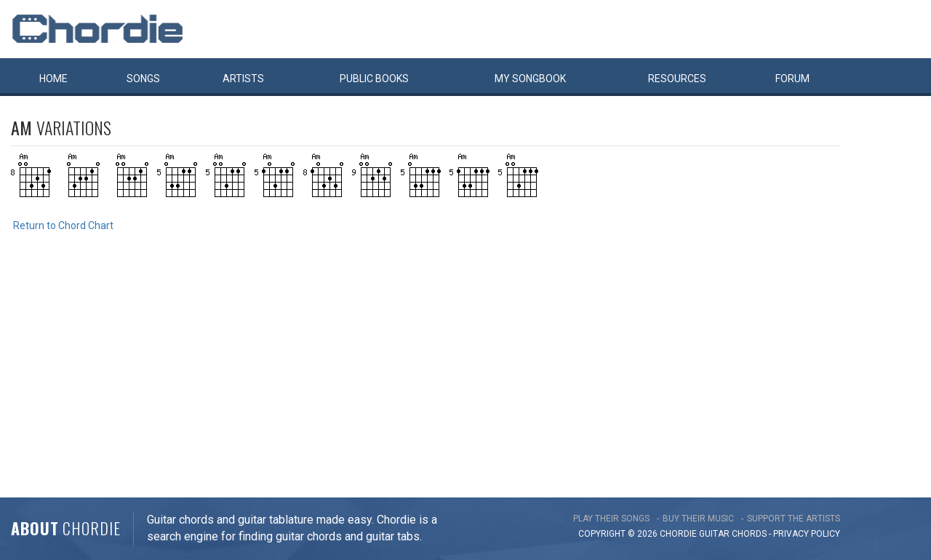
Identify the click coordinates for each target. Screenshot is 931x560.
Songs (143, 79)
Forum (792, 79)
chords (749, 534)
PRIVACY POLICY (807, 534)
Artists (243, 79)
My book (530, 79)
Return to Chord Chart (63, 225)
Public (374, 79)
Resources (677, 79)
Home (53, 79)
